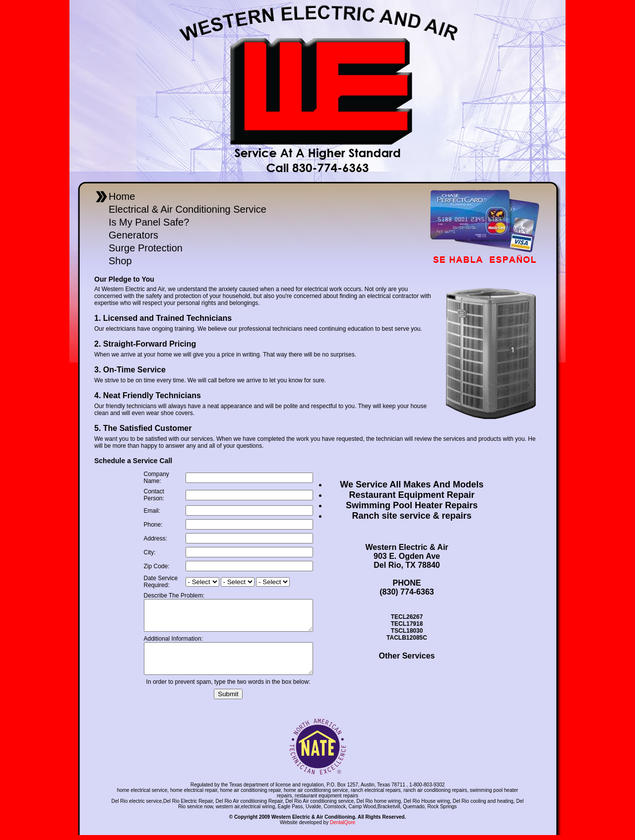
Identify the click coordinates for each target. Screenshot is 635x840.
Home (122, 196)
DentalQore (343, 827)
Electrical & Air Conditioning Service (188, 209)
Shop (120, 261)
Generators (133, 235)
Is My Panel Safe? (149, 222)
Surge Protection (146, 248)
